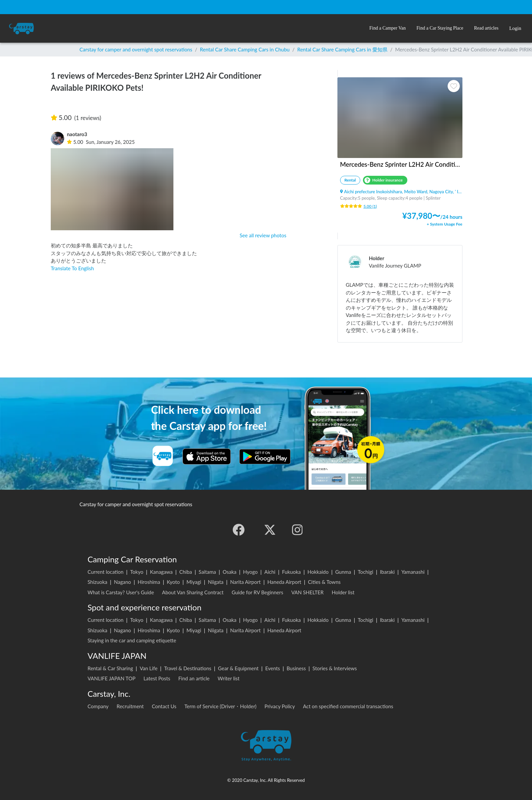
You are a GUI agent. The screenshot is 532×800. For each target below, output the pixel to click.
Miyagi (194, 582)
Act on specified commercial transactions (348, 706)
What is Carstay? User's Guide (121, 592)
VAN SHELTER (308, 592)
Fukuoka (291, 572)
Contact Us (164, 706)
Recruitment (130, 706)
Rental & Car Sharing (110, 668)
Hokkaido (318, 572)
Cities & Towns (324, 582)
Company (98, 706)
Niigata (216, 582)
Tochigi (366, 572)
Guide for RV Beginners (257, 592)
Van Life (149, 668)
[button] (387, 28)
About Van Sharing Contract (193, 592)
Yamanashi (413, 572)
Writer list (229, 678)
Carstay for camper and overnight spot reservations (136, 49)
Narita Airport (245, 582)
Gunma (343, 572)
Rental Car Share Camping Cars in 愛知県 (342, 49)
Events (273, 668)
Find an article (194, 678)
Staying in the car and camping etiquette (132, 640)
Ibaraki (387, 572)
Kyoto (173, 582)
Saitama (207, 572)
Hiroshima (149, 582)
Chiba (186, 572)
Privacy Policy (280, 706)
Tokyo (137, 572)
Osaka (230, 572)
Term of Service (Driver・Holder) (220, 706)
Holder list (343, 592)
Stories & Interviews (335, 668)
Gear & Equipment (238, 668)
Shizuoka (98, 582)
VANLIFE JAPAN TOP (112, 678)
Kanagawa (161, 572)
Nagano (122, 582)
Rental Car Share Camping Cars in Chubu (245, 49)
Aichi (270, 572)
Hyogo (250, 572)
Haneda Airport (284, 582)
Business (296, 668)
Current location (106, 572)
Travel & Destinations (188, 668)
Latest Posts (157, 678)
